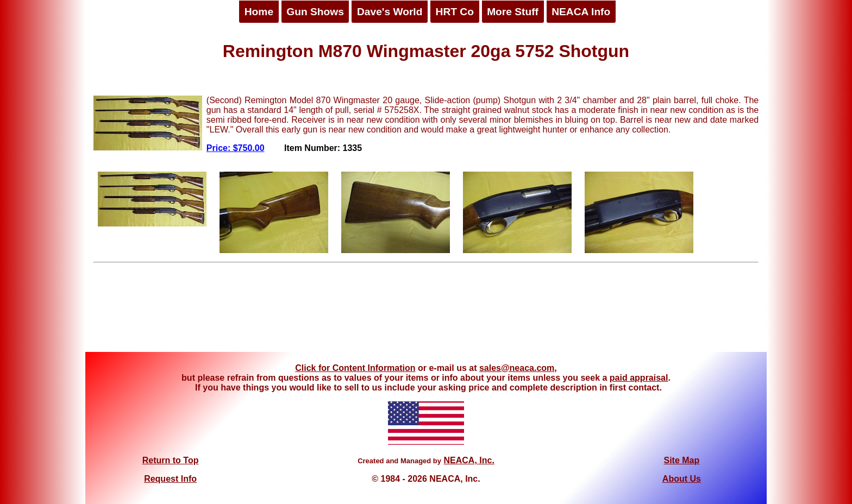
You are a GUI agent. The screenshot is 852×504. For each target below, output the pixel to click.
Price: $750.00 (236, 148)
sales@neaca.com (517, 368)
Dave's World (390, 12)
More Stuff (513, 12)
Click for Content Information (355, 368)
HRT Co (455, 12)
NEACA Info (581, 12)
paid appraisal (639, 378)
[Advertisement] (426, 311)
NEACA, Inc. (469, 460)
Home (259, 12)
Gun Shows (315, 12)
